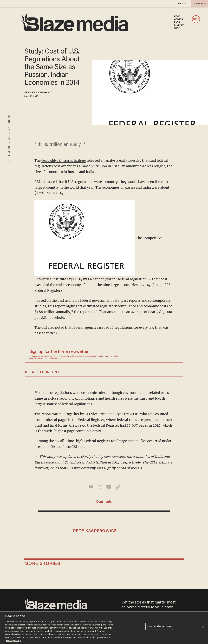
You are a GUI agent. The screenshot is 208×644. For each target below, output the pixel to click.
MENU (196, 19)
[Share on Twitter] (99, 487)
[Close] (203, 627)
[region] (104, 628)
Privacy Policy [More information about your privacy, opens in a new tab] (13, 641)
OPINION (179, 20)
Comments (104, 503)
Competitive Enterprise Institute (68, 160)
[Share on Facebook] (89, 487)
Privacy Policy (58, 356)
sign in (182, 4)
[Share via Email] (109, 487)
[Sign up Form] (156, 354)
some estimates (116, 457)
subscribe (199, 4)
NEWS (177, 17)
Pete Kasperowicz (43, 93)
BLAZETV (179, 26)
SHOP (177, 28)
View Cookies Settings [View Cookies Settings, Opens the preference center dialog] (159, 627)
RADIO (178, 22)
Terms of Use (71, 356)
